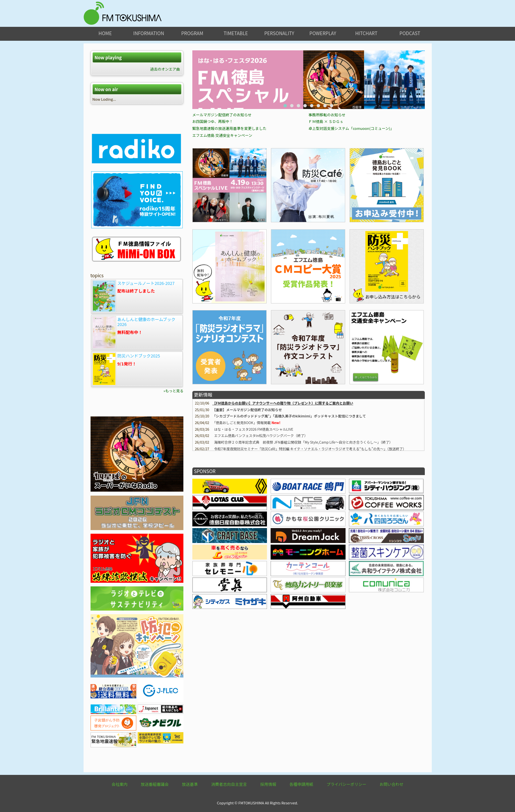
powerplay (323, 33)
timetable (236, 33)
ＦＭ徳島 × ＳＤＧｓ (326, 194)
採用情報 (268, 784)
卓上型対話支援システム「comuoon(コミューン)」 (351, 201)
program (192, 33)
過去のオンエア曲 (165, 69)
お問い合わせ (391, 784)
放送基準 (190, 784)
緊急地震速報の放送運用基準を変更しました (229, 201)
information (149, 33)
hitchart (366, 33)
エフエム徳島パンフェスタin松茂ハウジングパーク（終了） (261, 509)
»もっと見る (173, 391)
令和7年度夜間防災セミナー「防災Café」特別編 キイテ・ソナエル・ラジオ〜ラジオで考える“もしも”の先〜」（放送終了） (310, 522)
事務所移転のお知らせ (327, 188)
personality (279, 33)
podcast (410, 33)
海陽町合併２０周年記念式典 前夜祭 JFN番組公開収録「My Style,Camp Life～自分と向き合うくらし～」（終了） (303, 515)
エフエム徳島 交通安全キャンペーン (222, 208)
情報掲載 (242, 496)
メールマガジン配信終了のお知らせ (222, 188)
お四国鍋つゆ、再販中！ (213, 194)
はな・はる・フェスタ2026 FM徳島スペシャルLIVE (254, 502)
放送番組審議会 (155, 784)
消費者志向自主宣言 (229, 784)
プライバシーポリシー (347, 784)
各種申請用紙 (301, 784)
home (105, 33)
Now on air (106, 89)
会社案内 (120, 784)
